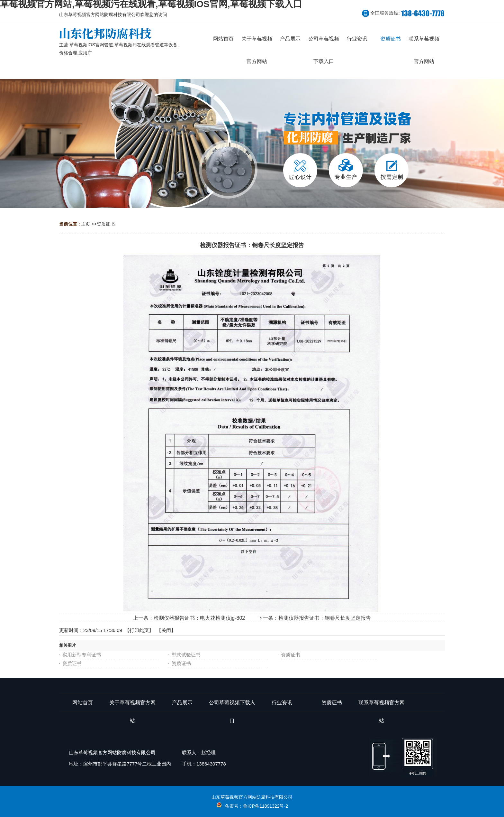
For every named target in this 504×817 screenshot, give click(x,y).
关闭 (166, 630)
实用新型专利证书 (82, 655)
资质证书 (106, 224)
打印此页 (139, 630)
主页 (85, 224)
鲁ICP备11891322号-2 (265, 806)
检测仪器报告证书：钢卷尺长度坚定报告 (325, 618)
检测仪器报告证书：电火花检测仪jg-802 (199, 618)
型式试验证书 (186, 655)
